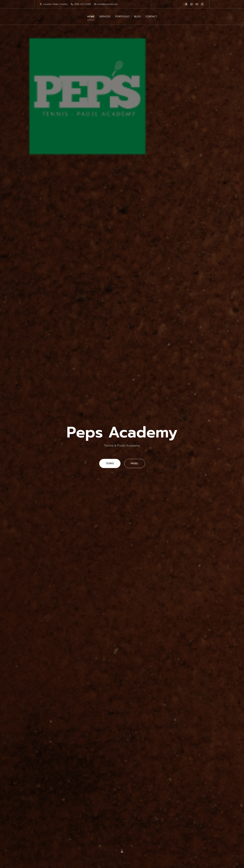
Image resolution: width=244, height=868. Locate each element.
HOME (91, 17)
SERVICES (105, 17)
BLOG (137, 17)
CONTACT (151, 17)
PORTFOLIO (122, 17)
